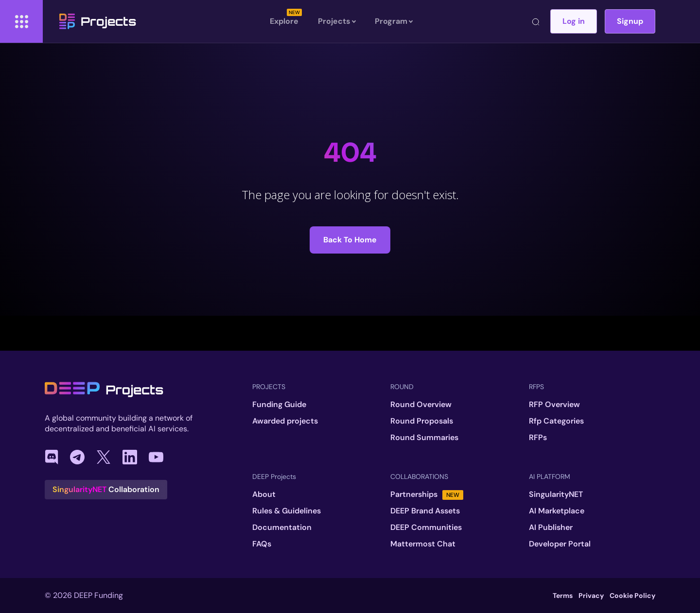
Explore (284, 21)
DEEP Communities (426, 528)
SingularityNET (556, 494)
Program (394, 21)
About (264, 494)
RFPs (538, 438)
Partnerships (427, 494)
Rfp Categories (556, 421)
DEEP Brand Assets (425, 511)
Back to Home (350, 240)
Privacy (591, 596)
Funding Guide (279, 405)
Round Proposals (422, 421)
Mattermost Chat (423, 544)
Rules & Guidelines (287, 511)
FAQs (262, 544)
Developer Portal (560, 544)
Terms (563, 596)
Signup (630, 21)
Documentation (282, 528)
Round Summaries (424, 438)
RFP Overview (554, 405)
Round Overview (421, 405)
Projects (98, 21)
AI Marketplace (557, 511)
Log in (574, 21)
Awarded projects (285, 421)
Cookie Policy (632, 596)
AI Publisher (551, 528)
